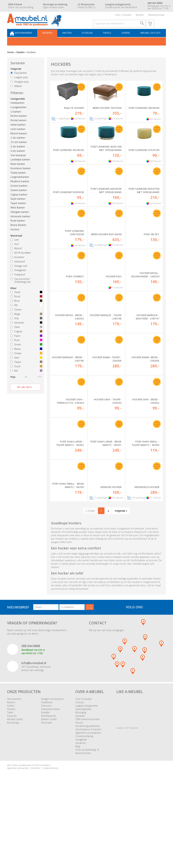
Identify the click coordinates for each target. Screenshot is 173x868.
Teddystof (18, 282)
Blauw (26, 357)
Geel (26, 365)
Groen (26, 352)
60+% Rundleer (21, 261)
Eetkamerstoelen (51, 784)
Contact (80, 778)
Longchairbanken (20, 185)
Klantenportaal (156, 16)
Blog (78, 822)
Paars (26, 344)
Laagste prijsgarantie (87, 781)
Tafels (109, 40)
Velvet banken (18, 132)
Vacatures (81, 818)
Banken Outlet (49, 795)
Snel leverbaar (18, 163)
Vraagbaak (81, 815)
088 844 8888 (31, 721)
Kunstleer (17, 265)
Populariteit (19, 81)
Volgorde (16, 77)
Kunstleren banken (21, 176)
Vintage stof (19, 274)
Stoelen (90, 40)
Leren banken (18, 137)
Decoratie (47, 798)
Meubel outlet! (150, 40)
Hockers (15, 237)
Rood (26, 304)
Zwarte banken (19, 198)
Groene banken (19, 193)
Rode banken (18, 229)
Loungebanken (18, 115)
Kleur (14, 296)
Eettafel (45, 788)
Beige (26, 322)
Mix (26, 378)
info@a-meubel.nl (34, 738)
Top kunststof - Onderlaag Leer (21, 288)
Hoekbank (47, 778)
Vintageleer (18, 278)
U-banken (16, 119)
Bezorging (81, 788)
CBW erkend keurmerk (88, 795)
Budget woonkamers (53, 774)
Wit (26, 313)
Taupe (26, 370)
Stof (15, 252)
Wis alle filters (24, 395)
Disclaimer (36, 844)
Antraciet (26, 331)
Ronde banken (18, 128)
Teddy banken (18, 180)
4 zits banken (18, 159)
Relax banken (18, 172)
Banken (52, 40)
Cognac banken (19, 202)
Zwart (26, 300)
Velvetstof (18, 269)
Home (10, 60)
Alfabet (16, 94)
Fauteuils (12, 791)
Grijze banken (18, 207)
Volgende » (121, 586)
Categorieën (18, 107)
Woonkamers (30, 40)
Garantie (80, 791)
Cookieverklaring (84, 812)
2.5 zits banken (19, 150)
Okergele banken (20, 220)
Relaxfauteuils (49, 791)
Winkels (140, 16)
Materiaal (16, 243)
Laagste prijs (19, 85)
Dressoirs (46, 781)
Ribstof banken (19, 141)
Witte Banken (18, 215)
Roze (26, 348)
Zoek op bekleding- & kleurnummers (87, 827)
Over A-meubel (123, 16)
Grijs (26, 326)
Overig (126, 40)
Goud (26, 374)
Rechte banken (19, 124)
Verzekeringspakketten (88, 801)
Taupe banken (18, 211)
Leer (15, 247)
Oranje (26, 361)
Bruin (26, 309)
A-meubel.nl (45, 841)
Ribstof (16, 256)
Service (79, 798)
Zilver (26, 335)
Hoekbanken (17, 111)
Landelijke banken (20, 167)
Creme (26, 317)
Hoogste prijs (20, 89)
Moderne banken (20, 189)
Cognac (26, 339)
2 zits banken (18, 146)
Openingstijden (84, 784)
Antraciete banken (20, 224)
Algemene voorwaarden (88, 808)
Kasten (71, 40)
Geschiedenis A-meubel (88, 805)
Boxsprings (13, 798)
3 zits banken (18, 154)
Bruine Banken (18, 233)
